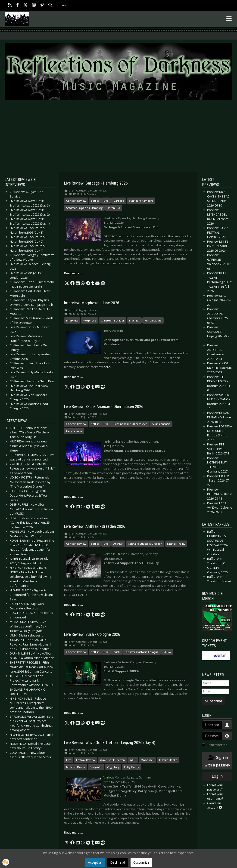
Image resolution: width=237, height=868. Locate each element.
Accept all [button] (95, 862)
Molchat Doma (76, 767)
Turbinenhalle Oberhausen (130, 424)
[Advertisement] (118, 136)
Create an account (215, 805)
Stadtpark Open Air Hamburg (84, 208)
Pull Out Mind (153, 320)
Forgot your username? (215, 796)
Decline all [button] (118, 862)
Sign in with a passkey (217, 761)
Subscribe (214, 701)
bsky (63, 5)
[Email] (216, 692)
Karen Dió (114, 208)
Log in (217, 776)
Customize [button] (141, 862)
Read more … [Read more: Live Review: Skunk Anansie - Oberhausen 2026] (73, 497)
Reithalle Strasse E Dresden (145, 544)
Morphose (89, 320)
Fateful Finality (176, 544)
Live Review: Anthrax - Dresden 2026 (95, 526)
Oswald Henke (168, 760)
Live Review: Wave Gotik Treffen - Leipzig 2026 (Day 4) (110, 743)
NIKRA (167, 652)
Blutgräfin (96, 767)
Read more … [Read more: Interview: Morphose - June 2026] (73, 377)
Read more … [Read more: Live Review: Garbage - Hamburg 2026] (73, 273)
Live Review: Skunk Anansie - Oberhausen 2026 (104, 407)
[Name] (216, 683)
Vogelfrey (113, 767)
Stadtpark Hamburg (141, 201)
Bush (117, 652)
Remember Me (217, 745)
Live (106, 201)
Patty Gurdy (131, 767)
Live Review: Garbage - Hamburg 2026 (96, 183)
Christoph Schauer (113, 320)
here (107, 367)
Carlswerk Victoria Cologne (142, 652)
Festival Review (86, 760)
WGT (133, 760)
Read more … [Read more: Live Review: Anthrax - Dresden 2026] (73, 605)
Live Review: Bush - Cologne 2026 (92, 634)
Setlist (95, 201)
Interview (72, 320)
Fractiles (134, 320)
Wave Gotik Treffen (112, 760)
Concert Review (76, 201)
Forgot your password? (215, 787)
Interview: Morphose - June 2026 (92, 303)
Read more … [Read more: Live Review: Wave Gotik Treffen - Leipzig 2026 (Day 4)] (73, 832)
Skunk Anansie (161, 424)
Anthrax (118, 544)
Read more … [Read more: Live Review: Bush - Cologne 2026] (73, 713)
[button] (67, 283)
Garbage (119, 201)
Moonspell (147, 760)
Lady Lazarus (74, 431)
